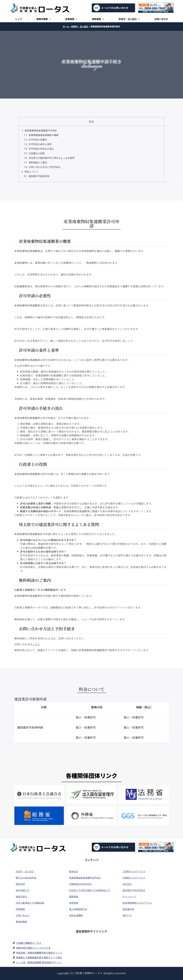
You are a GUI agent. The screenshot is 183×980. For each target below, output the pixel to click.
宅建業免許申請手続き (80, 884)
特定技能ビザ (23, 890)
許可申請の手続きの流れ (41, 149)
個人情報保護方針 (78, 909)
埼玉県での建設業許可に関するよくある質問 (52, 158)
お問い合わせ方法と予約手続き (45, 167)
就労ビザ (127, 915)
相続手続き (21, 897)
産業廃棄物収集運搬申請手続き (85, 878)
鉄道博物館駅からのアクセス (137, 903)
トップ (18, 19)
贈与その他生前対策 (26, 878)
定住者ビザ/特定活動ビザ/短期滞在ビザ (89, 890)
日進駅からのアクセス (134, 878)
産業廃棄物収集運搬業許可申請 (41, 131)
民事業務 (71, 19)
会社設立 (127, 884)
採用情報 (74, 903)
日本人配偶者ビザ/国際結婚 (30, 903)
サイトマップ (129, 897)
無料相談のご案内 (38, 163)
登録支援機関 (76, 915)
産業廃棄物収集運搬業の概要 (44, 135)
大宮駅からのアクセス (134, 872)
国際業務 (98, 19)
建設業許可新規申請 (39, 176)
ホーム (66, 26)
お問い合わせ (161, 19)
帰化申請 (20, 884)
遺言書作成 (128, 909)
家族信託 (74, 872)
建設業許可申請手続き (134, 890)
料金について (31, 172)
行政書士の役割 (37, 153)
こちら (36, 644)
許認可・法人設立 (129, 19)
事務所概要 (44, 19)
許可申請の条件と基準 (40, 144)
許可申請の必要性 (38, 140)
